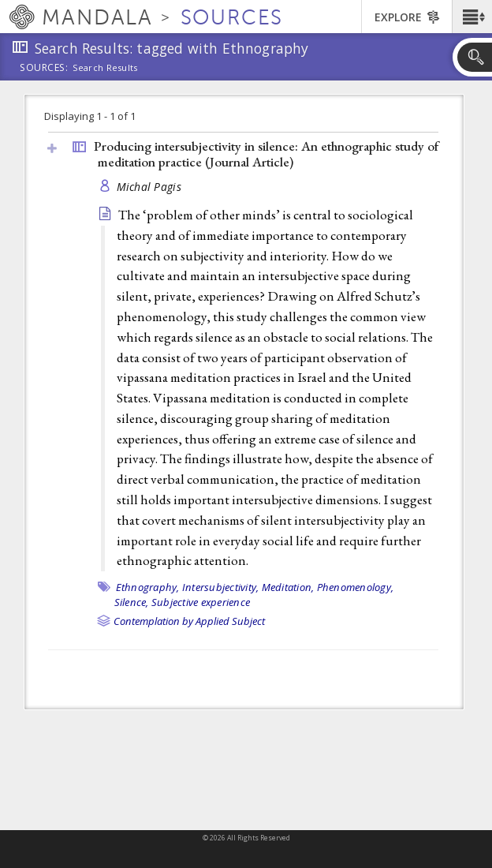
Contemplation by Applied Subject (189, 621)
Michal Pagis (149, 187)
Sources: (44, 69)
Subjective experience (201, 602)
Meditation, (288, 587)
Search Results (105, 68)
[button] (472, 17)
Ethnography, (148, 587)
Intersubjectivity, (221, 587)
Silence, (132, 602)
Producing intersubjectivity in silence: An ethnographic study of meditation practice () (266, 154)
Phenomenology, (356, 587)
